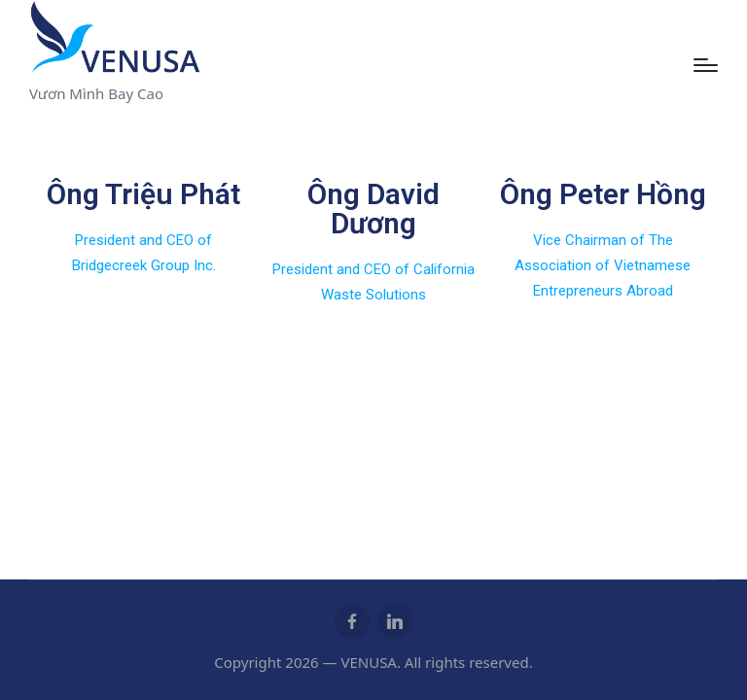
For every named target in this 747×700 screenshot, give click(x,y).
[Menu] (706, 65)
